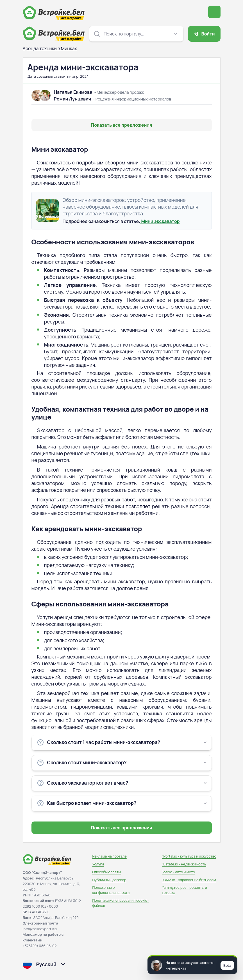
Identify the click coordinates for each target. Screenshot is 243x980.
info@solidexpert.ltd (40, 929)
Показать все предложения (122, 125)
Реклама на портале (110, 856)
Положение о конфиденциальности (111, 890)
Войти (204, 34)
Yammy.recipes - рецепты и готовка (185, 890)
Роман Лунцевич (73, 99)
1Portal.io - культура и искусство (189, 856)
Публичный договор (109, 880)
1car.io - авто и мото (179, 872)
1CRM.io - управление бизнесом (189, 880)
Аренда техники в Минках (50, 48)
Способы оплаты (107, 872)
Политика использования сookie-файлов (121, 903)
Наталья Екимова (74, 92)
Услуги (98, 864)
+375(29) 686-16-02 (40, 946)
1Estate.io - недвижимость (184, 864)
